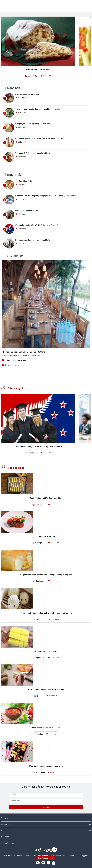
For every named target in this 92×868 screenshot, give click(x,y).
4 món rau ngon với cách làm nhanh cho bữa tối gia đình (38, 109)
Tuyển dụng (74, 856)
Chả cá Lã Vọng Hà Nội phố (16, 360)
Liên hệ (28, 856)
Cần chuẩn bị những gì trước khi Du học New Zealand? (37, 225)
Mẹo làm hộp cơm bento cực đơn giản (46, 766)
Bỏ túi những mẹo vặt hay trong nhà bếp (46, 690)
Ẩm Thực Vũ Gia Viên (13, 365)
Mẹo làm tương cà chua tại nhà (46, 728)
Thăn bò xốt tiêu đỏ (46, 536)
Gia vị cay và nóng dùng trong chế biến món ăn (34, 124)
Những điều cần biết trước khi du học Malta (33, 240)
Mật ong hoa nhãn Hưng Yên (27, 210)
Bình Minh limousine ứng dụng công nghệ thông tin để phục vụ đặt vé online (46, 196)
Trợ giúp (84, 856)
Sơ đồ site (18, 856)
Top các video (13, 468)
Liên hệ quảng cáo (46, 858)
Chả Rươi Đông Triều (24, 181)
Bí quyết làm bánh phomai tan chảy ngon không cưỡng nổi (46, 575)
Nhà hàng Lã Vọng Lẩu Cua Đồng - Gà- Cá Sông (24, 352)
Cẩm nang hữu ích (15, 388)
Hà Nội (38, 355)
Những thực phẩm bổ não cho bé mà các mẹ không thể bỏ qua (40, 138)
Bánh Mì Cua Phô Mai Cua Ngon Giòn (46, 498)
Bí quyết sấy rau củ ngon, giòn (27, 94)
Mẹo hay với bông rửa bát (46, 651)
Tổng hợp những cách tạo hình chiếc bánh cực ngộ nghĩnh (46, 613)
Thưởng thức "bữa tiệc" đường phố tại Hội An (33, 153)
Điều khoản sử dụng (59, 856)
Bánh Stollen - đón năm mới (38, 69)
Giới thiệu (8, 856)
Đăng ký (46, 807)
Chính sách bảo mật (41, 856)
